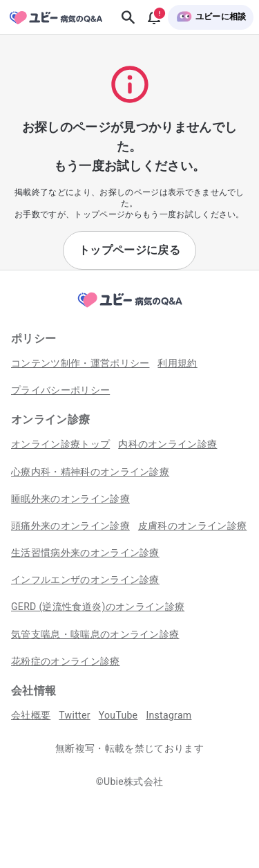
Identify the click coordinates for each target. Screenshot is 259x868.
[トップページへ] (130, 308)
